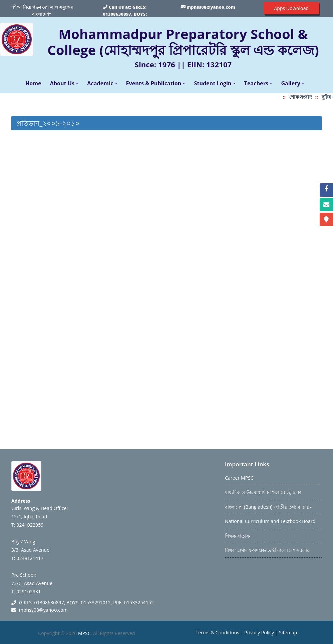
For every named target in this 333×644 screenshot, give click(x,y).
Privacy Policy (259, 632)
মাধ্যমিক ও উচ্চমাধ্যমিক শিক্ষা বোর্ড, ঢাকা (263, 492)
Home (35, 83)
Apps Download (291, 8)
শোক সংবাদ (303, 97)
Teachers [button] (256, 83)
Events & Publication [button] (154, 83)
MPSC (84, 633)
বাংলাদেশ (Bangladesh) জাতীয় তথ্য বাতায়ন (269, 507)
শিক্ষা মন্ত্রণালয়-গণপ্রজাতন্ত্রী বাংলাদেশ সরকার (267, 550)
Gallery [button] (291, 83)
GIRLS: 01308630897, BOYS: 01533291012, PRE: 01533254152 (125, 14)
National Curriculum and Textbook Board (270, 521)
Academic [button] (100, 83)
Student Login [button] (213, 83)
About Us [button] (62, 83)
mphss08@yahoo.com (211, 7)
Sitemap (288, 632)
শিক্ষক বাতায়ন (238, 536)
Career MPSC (239, 478)
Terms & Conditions (218, 632)
